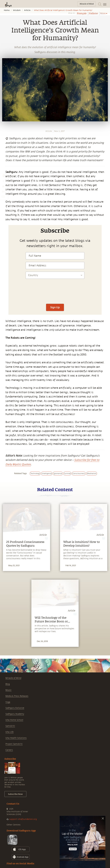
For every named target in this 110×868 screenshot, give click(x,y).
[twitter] (3, 186)
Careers (9, 750)
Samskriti (10, 726)
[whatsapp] (4, 176)
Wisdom (17, 10)
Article (27, 10)
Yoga (8, 702)
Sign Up (55, 307)
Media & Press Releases (17, 696)
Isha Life (10, 732)
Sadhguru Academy (15, 714)
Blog (8, 684)
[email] (3, 196)
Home (7, 10)
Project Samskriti (14, 744)
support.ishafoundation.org (23, 819)
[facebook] (3, 181)
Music (8, 690)
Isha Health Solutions (16, 738)
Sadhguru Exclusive (15, 708)
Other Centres (14, 825)
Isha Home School (14, 720)
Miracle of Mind (13, 678)
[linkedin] (3, 191)
